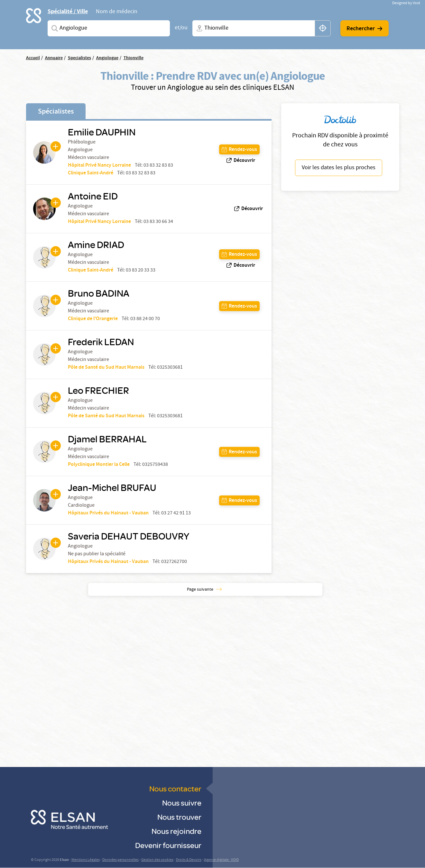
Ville (198, 28)
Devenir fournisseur (168, 845)
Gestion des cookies (157, 860)
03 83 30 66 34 (158, 222)
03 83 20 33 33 (141, 271)
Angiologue (107, 58)
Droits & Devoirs (189, 860)
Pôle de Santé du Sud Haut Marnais (106, 368)
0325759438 (155, 465)
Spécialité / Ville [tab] (68, 12)
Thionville (134, 58)
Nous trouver (179, 817)
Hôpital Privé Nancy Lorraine (99, 166)
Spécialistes (56, 112)
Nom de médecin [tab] (117, 12)
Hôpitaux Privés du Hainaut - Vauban (108, 513)
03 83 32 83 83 (158, 166)
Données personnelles (120, 860)
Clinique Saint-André (91, 173)
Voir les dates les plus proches (339, 168)
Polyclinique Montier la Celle (99, 465)
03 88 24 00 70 (145, 319)
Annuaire (54, 58)
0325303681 (170, 368)
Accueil (33, 58)
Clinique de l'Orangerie (93, 319)
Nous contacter (175, 788)
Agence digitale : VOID (221, 860)
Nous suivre (182, 803)
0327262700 (174, 562)
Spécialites (53, 28)
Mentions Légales (86, 860)
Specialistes (79, 58)
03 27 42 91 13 (176, 513)
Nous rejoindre (176, 831)
